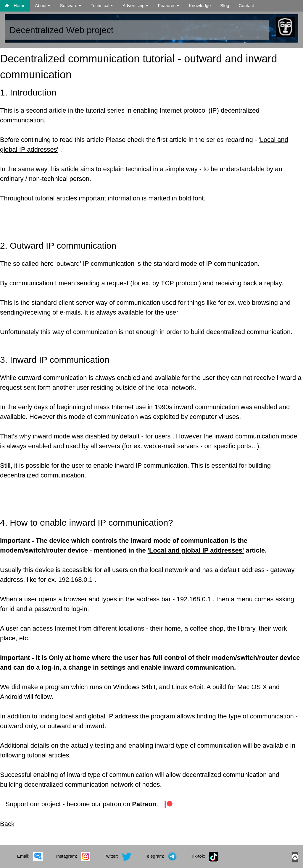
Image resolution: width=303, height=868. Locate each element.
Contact (246, 5)
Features (169, 5)
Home (15, 5)
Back (7, 824)
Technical (102, 5)
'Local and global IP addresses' (196, 550)
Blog (225, 5)
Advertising (135, 5)
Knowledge (200, 5)
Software (70, 5)
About (43, 5)
